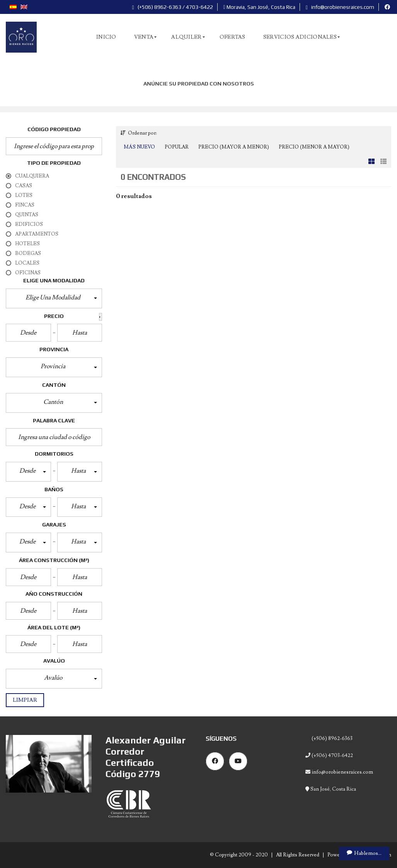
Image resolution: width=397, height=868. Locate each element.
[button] (54, 298)
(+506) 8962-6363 (331, 738)
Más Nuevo (139, 147)
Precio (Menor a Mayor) (314, 147)
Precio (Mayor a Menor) (234, 147)
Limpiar (25, 700)
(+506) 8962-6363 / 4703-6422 (173, 7)
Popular (177, 147)
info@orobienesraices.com (340, 7)
